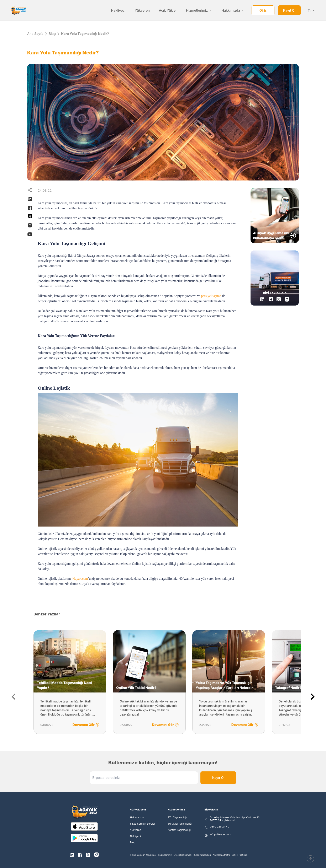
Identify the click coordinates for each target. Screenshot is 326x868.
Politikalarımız (165, 855)
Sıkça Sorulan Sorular (143, 824)
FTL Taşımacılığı (177, 818)
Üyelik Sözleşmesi (183, 855)
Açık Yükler (168, 10)
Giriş (263, 10)
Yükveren (142, 10)
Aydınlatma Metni (221, 855)
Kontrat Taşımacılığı (179, 830)
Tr (312, 10)
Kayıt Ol (289, 10)
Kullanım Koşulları (202, 855)
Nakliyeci (118, 10)
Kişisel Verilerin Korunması (143, 855)
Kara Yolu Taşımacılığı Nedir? (85, 34)
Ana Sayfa (35, 34)
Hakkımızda (233, 10)
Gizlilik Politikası (240, 855)
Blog (52, 34)
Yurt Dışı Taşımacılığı (180, 824)
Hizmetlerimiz (199, 10)
